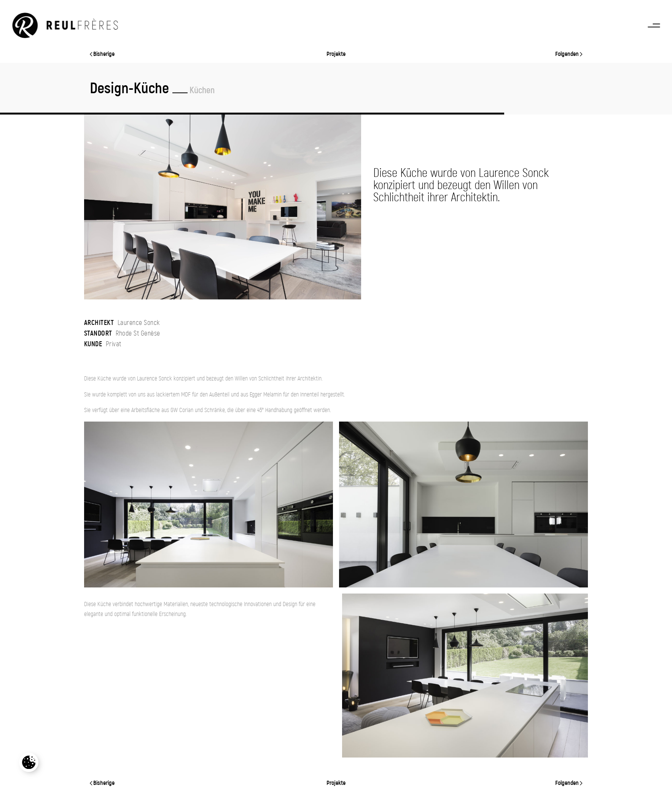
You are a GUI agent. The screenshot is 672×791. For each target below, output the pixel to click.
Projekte (336, 54)
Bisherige (102, 54)
